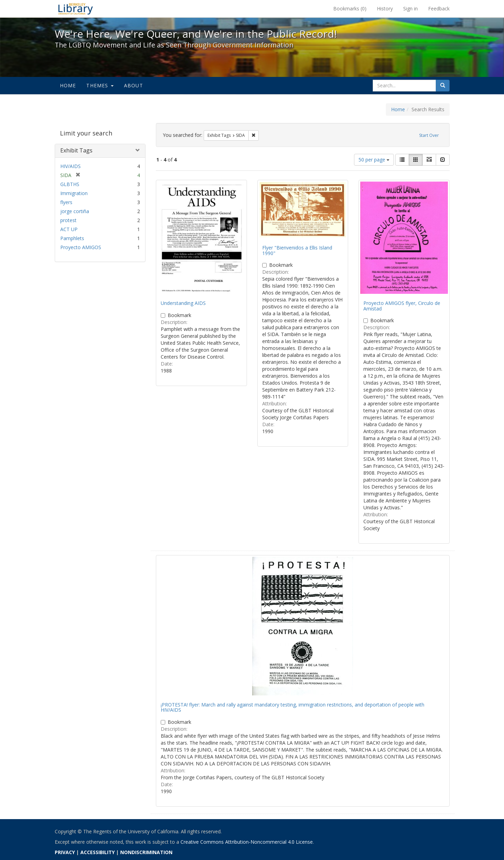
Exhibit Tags (76, 150)
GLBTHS (70, 184)
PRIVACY (65, 852)
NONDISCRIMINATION (146, 852)
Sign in (410, 8)
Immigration (74, 193)
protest (68, 220)
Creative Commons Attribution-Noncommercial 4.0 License (247, 842)
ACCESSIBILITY (98, 852)
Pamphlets (72, 238)
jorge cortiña (75, 211)
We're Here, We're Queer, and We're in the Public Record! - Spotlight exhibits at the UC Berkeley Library (76, 9)
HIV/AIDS (70, 166)
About (134, 85)
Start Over (429, 135)
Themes (100, 85)
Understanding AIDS (183, 303)
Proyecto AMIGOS (81, 247)
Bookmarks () (350, 8)
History (385, 8)
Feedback (439, 8)
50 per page (374, 160)
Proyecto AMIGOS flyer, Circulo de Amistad (402, 306)
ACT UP (69, 229)
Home (68, 85)
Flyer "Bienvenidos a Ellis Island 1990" (297, 250)
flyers (66, 202)
